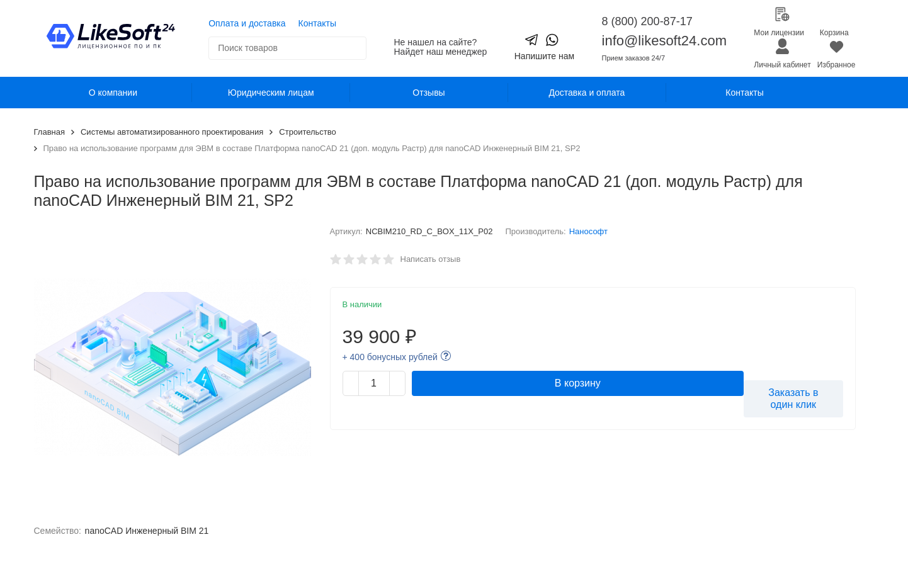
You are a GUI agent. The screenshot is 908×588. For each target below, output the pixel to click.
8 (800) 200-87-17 (647, 21)
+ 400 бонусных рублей (390, 357)
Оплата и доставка (247, 23)
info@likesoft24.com (664, 41)
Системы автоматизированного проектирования (172, 132)
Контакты (317, 23)
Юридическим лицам (271, 93)
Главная (49, 132)
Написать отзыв (431, 259)
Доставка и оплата (587, 93)
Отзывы (428, 93)
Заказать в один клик (793, 399)
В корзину (578, 383)
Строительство (307, 132)
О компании (113, 93)
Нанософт (588, 231)
